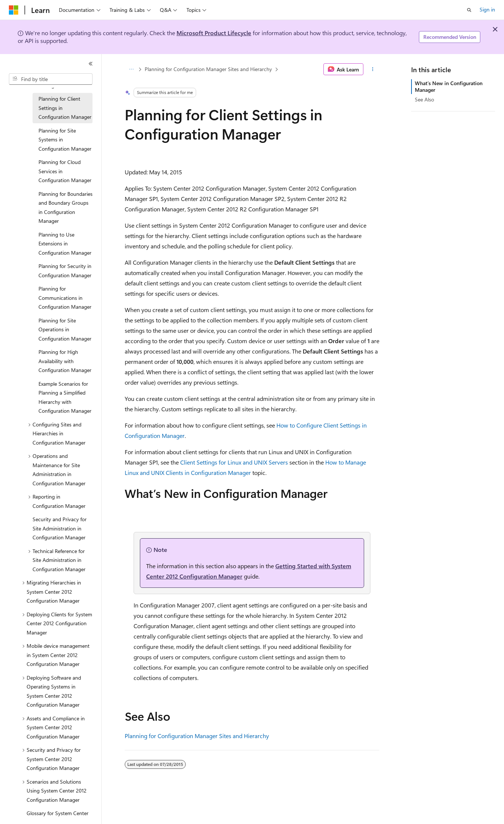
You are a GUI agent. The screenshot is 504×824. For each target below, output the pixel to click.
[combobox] (51, 79)
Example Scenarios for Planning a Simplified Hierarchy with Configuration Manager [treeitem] (65, 397)
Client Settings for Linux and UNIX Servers (234, 462)
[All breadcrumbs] (131, 69)
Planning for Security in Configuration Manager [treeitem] (65, 271)
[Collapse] (91, 64)
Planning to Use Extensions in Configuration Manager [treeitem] (65, 244)
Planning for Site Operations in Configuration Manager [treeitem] (65, 329)
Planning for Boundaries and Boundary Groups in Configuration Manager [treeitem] (65, 207)
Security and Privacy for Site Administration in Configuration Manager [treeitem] (60, 528)
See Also (424, 99)
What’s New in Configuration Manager (449, 86)
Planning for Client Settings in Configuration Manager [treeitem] (65, 108)
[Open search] (469, 10)
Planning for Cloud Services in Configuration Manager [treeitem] (65, 171)
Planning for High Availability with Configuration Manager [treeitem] (65, 361)
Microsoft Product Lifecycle (214, 33)
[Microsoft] (14, 10)
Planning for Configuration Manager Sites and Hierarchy (208, 69)
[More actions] (373, 69)
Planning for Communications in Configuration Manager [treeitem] (65, 298)
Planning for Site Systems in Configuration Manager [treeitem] (65, 140)
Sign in (487, 9)
